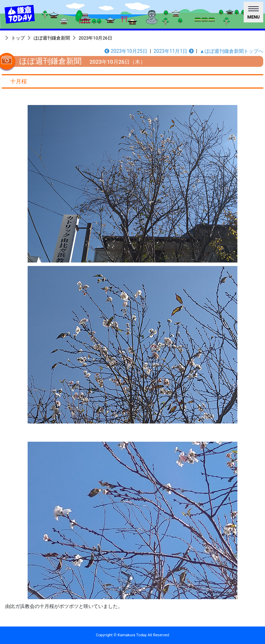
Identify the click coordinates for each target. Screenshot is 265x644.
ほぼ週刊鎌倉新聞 (52, 38)
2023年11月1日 (174, 51)
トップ (18, 38)
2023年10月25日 (126, 51)
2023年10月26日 (95, 38)
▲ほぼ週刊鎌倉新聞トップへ (231, 51)
